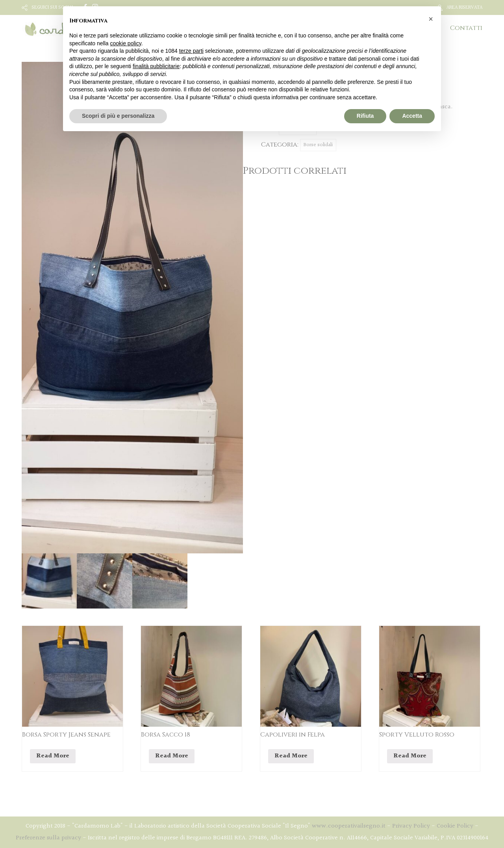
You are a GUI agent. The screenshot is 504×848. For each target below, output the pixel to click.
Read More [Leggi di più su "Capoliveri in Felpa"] (291, 756)
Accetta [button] (412, 116)
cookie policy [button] (126, 43)
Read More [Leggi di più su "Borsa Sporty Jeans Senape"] (53, 756)
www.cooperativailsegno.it (349, 826)
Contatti (466, 28)
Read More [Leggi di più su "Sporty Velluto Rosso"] (410, 756)
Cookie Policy (455, 826)
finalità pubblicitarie (156, 66)
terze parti (191, 51)
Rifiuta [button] (365, 116)
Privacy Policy (411, 826)
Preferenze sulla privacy (48, 838)
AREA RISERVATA (464, 7)
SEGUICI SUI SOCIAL (53, 7)
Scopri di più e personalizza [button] (118, 116)
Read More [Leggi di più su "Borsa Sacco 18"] (172, 756)
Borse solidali (318, 145)
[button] (431, 19)
